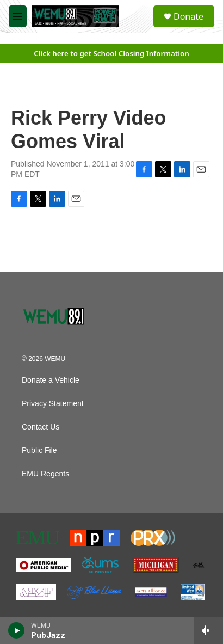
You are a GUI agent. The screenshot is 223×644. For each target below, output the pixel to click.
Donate (188, 16)
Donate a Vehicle (51, 380)
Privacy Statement (53, 404)
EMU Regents (45, 474)
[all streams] (209, 630)
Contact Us (41, 427)
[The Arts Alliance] (151, 592)
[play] (17, 630)
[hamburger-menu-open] (18, 16)
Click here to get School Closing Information (112, 53)
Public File (39, 450)
